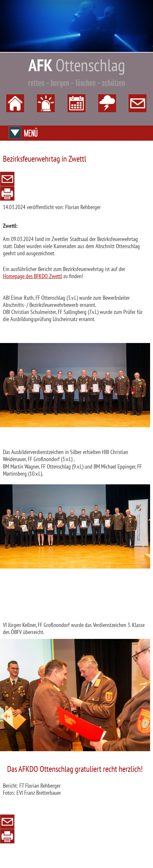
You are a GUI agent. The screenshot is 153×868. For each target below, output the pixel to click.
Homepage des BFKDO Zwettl (32, 276)
